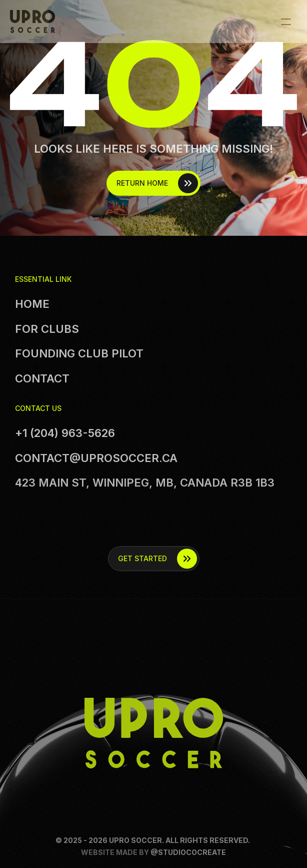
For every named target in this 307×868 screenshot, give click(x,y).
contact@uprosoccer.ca (96, 458)
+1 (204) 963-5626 (65, 433)
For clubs (47, 329)
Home (32, 304)
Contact (42, 378)
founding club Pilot (79, 353)
